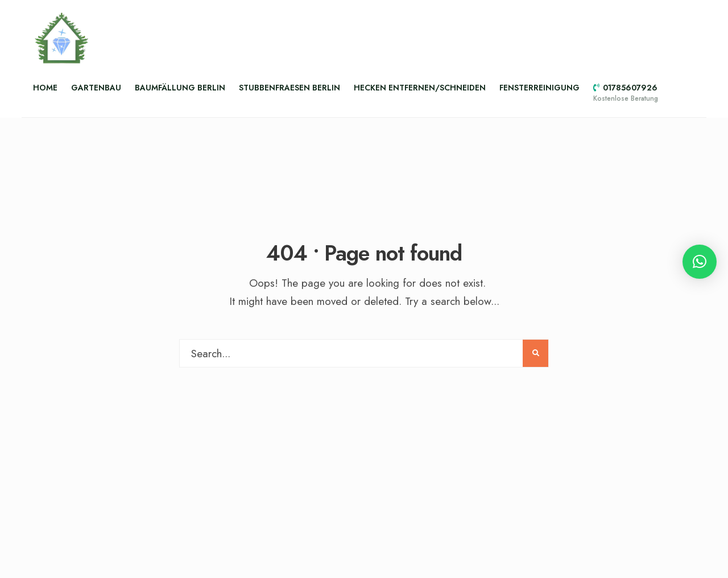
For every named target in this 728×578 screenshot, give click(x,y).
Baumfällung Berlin (180, 88)
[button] (700, 262)
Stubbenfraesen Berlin (289, 88)
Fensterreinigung (539, 88)
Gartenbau (96, 88)
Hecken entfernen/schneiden (420, 88)
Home (45, 88)
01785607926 (626, 93)
